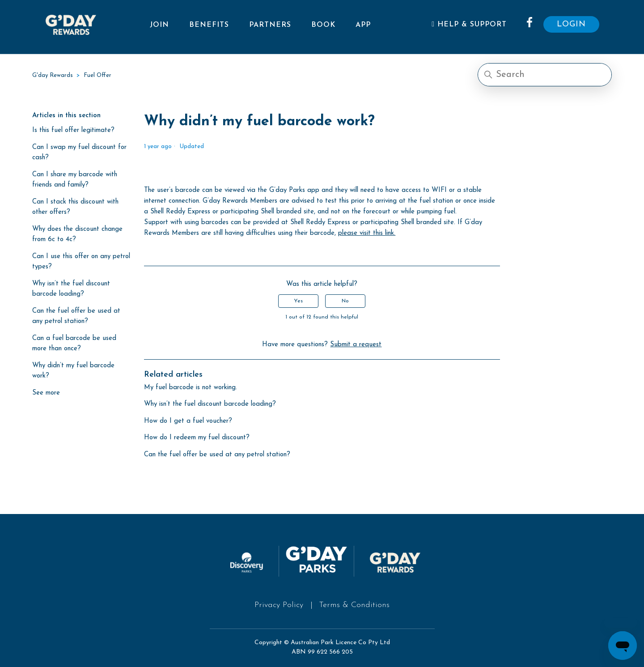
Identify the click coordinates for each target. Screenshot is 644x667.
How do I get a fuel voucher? (188, 421)
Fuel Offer (97, 75)
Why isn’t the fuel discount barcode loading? (71, 289)
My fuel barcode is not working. (191, 388)
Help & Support (469, 24)
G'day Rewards (53, 75)
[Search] (545, 75)
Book (323, 25)
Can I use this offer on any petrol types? (81, 262)
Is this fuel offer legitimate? (73, 130)
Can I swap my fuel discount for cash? (79, 153)
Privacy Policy (279, 605)
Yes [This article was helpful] (298, 301)
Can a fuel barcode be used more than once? (74, 344)
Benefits (209, 25)
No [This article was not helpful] (345, 301)
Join (159, 25)
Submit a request (356, 345)
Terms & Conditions (354, 605)
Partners (270, 25)
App (363, 25)
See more (46, 393)
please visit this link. (367, 233)
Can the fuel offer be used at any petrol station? (76, 316)
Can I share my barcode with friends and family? (75, 180)
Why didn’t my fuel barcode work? (73, 371)
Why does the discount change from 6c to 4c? (77, 234)
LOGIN (571, 24)
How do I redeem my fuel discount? (197, 438)
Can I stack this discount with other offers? (75, 207)
